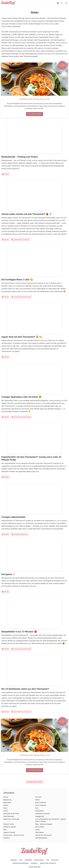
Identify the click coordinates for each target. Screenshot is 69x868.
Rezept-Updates (39, 860)
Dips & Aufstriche (41, 805)
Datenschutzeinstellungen (21, 863)
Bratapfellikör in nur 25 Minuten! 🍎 (19, 632)
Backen (38, 800)
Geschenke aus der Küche (23, 297)
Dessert (6, 805)
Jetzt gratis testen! (35, 114)
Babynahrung (7, 800)
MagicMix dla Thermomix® (48, 863)
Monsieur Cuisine (9, 824)
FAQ (47, 860)
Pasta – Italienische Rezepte (44, 824)
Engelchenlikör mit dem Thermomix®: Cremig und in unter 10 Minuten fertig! (31, 458)
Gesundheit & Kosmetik (22, 240)
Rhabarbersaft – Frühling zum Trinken (20, 157)
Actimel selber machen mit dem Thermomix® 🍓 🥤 (27, 214)
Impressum (14, 860)
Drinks (7, 174)
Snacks (37, 830)
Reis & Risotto (40, 827)
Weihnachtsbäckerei (21, 534)
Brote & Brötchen (41, 802)
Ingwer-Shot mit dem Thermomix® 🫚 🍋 (22, 337)
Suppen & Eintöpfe (9, 832)
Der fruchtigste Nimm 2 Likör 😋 (17, 279)
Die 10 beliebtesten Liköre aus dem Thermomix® (25, 689)
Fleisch (6, 811)
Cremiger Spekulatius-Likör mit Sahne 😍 (21, 397)
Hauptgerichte (40, 816)
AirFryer (6, 797)
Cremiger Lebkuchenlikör (13, 517)
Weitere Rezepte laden (35, 782)
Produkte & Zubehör (10, 827)
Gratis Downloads (9, 816)
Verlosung (6, 838)
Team (21, 860)
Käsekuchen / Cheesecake (11, 819)
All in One (38, 797)
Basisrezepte (7, 802)
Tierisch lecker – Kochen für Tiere (14, 835)
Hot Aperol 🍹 (8, 574)
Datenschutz (55, 860)
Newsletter (34, 863)
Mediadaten (28, 860)
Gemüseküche (40, 811)
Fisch (37, 808)
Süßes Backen (40, 832)
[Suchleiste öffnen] (62, 3)
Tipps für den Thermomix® (44, 835)
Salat (5, 830)
